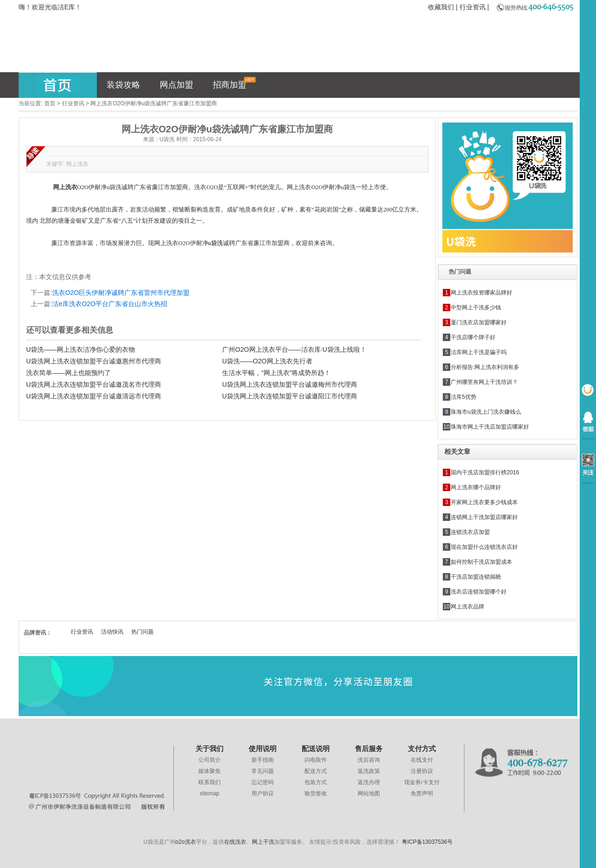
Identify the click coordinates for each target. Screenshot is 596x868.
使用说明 (263, 748)
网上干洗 (263, 842)
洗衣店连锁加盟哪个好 (479, 592)
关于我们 (210, 748)
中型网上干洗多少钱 (476, 308)
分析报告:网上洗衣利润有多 (485, 367)
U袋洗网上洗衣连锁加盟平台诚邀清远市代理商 (94, 396)
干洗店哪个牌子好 (473, 337)
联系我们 (210, 782)
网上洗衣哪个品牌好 (476, 487)
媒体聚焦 (210, 771)
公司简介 (210, 760)
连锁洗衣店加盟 (470, 532)
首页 (50, 103)
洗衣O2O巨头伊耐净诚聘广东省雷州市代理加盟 (121, 293)
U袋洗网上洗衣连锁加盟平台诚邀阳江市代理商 (290, 396)
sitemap (210, 793)
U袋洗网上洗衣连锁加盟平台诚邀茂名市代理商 (94, 384)
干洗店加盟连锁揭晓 (476, 577)
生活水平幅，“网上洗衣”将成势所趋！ (276, 373)
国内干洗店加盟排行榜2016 (485, 472)
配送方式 (316, 771)
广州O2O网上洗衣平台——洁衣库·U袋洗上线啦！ (294, 349)
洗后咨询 (369, 760)
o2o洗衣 (186, 842)
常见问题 (263, 771)
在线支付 (422, 760)
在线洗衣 (235, 842)
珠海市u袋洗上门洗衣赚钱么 (486, 412)
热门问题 (142, 632)
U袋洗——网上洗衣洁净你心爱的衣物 (81, 349)
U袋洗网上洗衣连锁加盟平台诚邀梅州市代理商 (290, 384)
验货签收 (316, 793)
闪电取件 (316, 760)
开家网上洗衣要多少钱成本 (484, 502)
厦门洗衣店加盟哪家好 (479, 322)
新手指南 (263, 760)
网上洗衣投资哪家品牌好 (481, 293)
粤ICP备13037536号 (427, 842)
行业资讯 (473, 7)
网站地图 (369, 793)
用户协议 (263, 793)
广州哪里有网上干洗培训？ (484, 382)
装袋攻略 (123, 85)
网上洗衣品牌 (467, 607)
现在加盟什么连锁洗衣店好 (484, 547)
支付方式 (422, 748)
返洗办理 (369, 782)
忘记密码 (263, 782)
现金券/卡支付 (422, 782)
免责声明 (422, 793)
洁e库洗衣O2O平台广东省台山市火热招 (110, 304)
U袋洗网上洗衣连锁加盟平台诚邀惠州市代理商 (94, 361)
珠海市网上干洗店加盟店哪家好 (490, 427)
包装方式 (316, 782)
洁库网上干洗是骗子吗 (479, 352)
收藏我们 (441, 7)
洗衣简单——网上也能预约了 (68, 373)
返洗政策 (369, 771)
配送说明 (316, 748)
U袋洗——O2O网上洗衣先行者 (267, 361)
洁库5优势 (464, 397)
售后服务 (369, 748)
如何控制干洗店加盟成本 (481, 562)
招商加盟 (234, 83)
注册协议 (422, 771)
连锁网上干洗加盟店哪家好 (484, 517)
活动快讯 (112, 632)
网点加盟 (176, 85)
